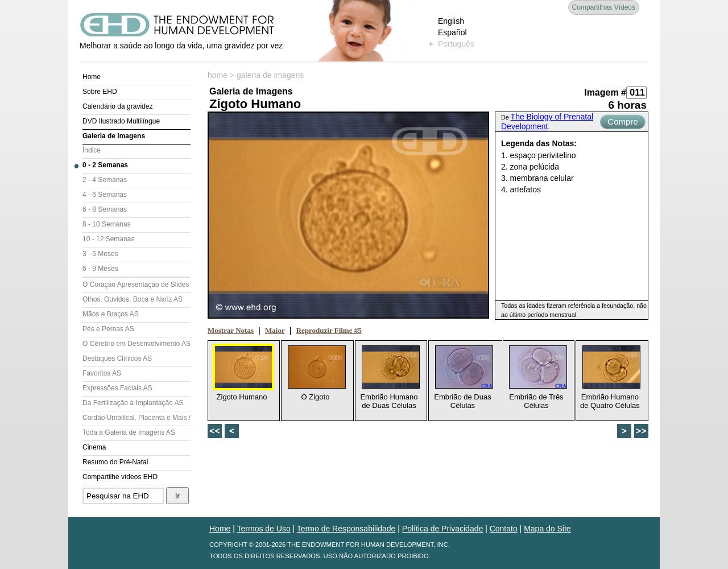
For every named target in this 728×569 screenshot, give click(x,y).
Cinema (94, 447)
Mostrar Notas (231, 330)
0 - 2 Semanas (105, 165)
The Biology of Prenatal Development (547, 121)
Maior (275, 330)
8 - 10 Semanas (107, 224)
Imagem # (605, 92)
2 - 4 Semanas (105, 180)
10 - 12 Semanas (108, 239)
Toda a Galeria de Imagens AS (129, 432)
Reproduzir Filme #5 (329, 330)
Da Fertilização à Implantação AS (133, 403)
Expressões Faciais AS (117, 388)
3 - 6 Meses (100, 254)
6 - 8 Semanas (105, 209)
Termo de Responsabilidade (346, 529)
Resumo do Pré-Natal (115, 462)
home (218, 75)
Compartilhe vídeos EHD (120, 477)
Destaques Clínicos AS (117, 358)
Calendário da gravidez (117, 106)
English (451, 21)
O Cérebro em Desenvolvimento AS (136, 344)
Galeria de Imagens (114, 136)
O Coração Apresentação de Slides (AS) (136, 284)
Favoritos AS (102, 373)
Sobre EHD (100, 92)
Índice (92, 150)
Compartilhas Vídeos (604, 7)
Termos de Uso (264, 529)
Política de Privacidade (442, 529)
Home (92, 77)
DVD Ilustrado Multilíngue (121, 121)
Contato (504, 529)
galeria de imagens (270, 75)
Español (452, 32)
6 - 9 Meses (100, 269)
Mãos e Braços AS (111, 314)
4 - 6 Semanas (105, 195)
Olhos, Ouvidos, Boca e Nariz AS (133, 299)
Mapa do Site (547, 529)
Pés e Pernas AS (108, 329)
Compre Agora (622, 123)
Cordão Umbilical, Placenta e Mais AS (136, 418)
